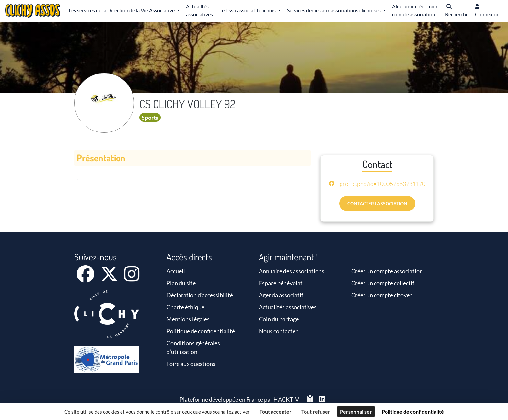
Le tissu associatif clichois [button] (248, 10)
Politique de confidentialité (201, 331)
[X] (110, 278)
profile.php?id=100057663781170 (382, 184)
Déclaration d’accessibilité (200, 295)
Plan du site (181, 283)
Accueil (176, 271)
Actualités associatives (288, 307)
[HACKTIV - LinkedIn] (322, 399)
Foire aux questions (191, 364)
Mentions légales (188, 319)
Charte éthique (185, 307)
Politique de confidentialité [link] (413, 411)
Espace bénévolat (281, 283)
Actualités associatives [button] (199, 10)
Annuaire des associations (292, 271)
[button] (457, 11)
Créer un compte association (387, 271)
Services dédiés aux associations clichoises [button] (334, 10)
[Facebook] (86, 278)
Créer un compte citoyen (382, 295)
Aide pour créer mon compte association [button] (415, 10)
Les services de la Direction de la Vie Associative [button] (122, 10)
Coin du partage (279, 319)
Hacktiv (286, 399)
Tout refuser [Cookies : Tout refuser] (316, 411)
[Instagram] (132, 278)
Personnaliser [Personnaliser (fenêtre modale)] (356, 411)
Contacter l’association (377, 204)
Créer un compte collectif (383, 283)
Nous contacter (278, 331)
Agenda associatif (281, 295)
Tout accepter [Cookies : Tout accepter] (276, 411)
